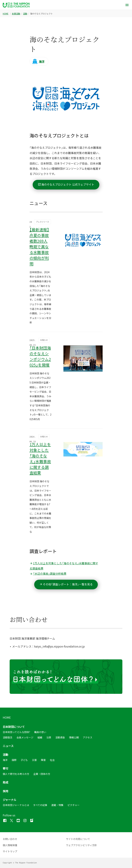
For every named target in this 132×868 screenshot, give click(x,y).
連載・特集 (57, 805)
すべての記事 (40, 805)
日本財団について (14, 727)
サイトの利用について (78, 839)
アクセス (88, 737)
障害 (43, 760)
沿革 (49, 737)
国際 (14, 760)
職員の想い (40, 732)
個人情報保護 (10, 845)
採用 (5, 791)
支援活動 (16, 14)
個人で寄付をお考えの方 (16, 774)
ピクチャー (74, 805)
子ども (24, 760)
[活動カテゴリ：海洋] (39, 61)
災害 (34, 760)
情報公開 (74, 737)
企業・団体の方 (42, 774)
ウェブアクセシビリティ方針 (81, 845)
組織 (40, 737)
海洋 (5, 760)
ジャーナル (10, 800)
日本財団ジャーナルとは (16, 805)
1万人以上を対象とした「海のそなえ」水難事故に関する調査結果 (64, 566)
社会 (52, 760)
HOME (6, 14)
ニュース (8, 746)
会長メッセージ (25, 737)
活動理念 (8, 737)
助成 (5, 782)
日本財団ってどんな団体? (16, 732)
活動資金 (60, 737)
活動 (25, 14)
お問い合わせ (10, 839)
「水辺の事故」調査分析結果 (48, 574)
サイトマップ (10, 851)
